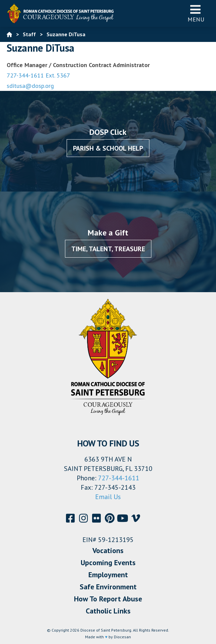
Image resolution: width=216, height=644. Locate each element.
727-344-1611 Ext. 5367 (38, 75)
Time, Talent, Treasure (108, 249)
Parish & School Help (108, 148)
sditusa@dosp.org (30, 86)
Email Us (108, 497)
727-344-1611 (119, 478)
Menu (196, 13)
